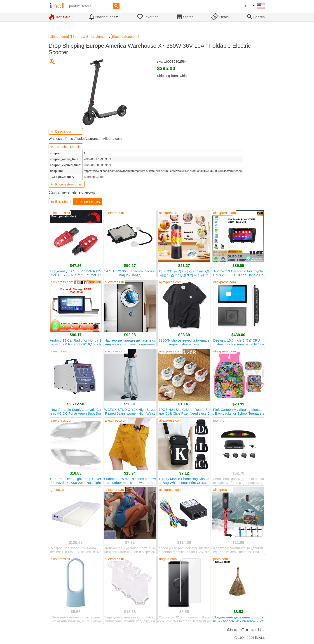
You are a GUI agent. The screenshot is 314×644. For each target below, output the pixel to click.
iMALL (260, 638)
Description (62, 131)
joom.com (221, 559)
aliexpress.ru (60, 213)
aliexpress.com (225, 213)
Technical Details (66, 147)
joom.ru (219, 420)
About (233, 630)
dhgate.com (168, 559)
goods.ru (57, 490)
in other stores (88, 202)
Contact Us (252, 630)
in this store (61, 202)
